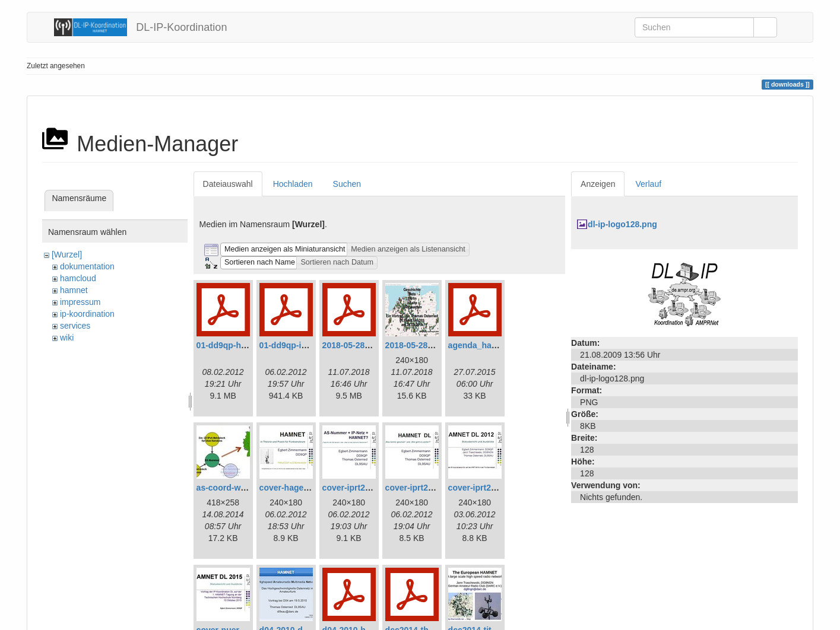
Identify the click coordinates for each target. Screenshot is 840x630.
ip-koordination (87, 314)
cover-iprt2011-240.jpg (429, 488)
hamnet (74, 290)
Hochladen (293, 184)
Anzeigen (598, 184)
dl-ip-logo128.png (622, 224)
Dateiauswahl (228, 184)
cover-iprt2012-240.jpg (492, 488)
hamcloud (78, 278)
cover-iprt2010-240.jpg (367, 488)
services (75, 326)
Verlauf (648, 184)
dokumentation (87, 266)
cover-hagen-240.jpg (300, 488)
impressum (80, 302)
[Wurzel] (67, 254)
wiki (67, 338)
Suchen (347, 184)
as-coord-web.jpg (231, 488)
